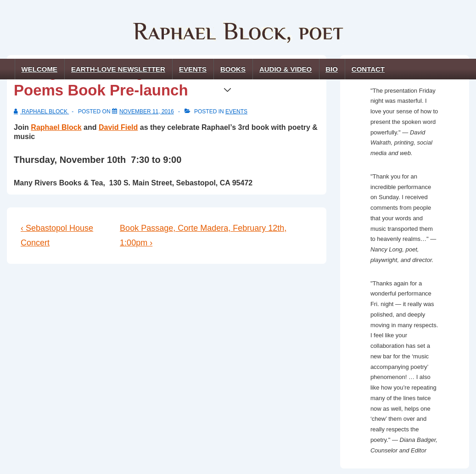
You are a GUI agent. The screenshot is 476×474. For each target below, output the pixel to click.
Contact (368, 69)
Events (193, 69)
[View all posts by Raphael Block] (41, 112)
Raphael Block (56, 127)
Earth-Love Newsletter (118, 69)
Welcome (39, 69)
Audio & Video (286, 69)
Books (235, 72)
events (236, 112)
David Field (118, 127)
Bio (332, 69)
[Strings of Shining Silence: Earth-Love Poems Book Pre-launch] (147, 112)
